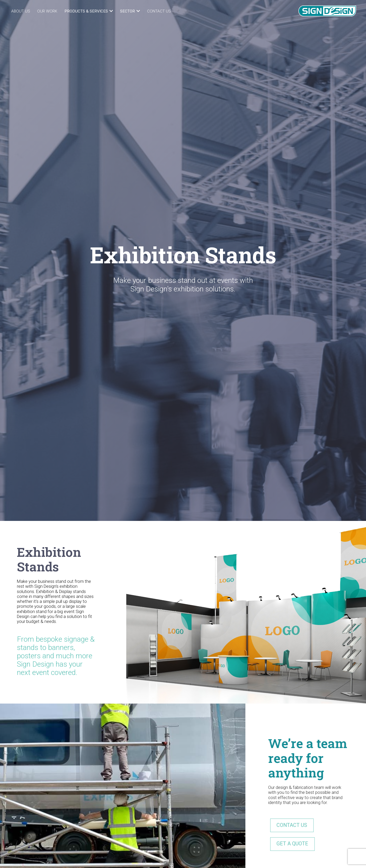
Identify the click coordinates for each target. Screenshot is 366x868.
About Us (21, 11)
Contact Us (159, 11)
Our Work (47, 11)
